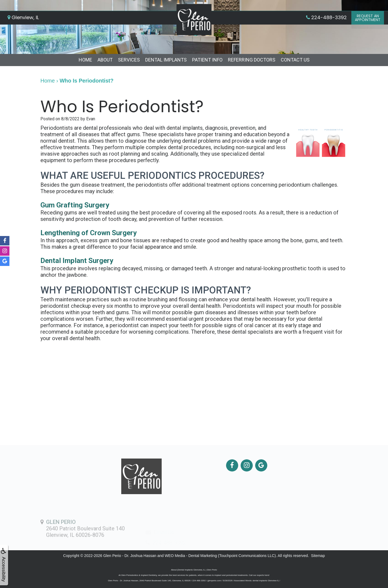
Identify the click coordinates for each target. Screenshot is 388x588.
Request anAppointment (368, 18)
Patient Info (207, 60)
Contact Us (295, 60)
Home (85, 60)
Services (129, 60)
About (105, 60)
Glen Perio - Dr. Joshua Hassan (130, 556)
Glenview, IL (23, 17)
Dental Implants (166, 60)
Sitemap (318, 556)
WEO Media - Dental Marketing (191, 556)
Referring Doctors (252, 60)
